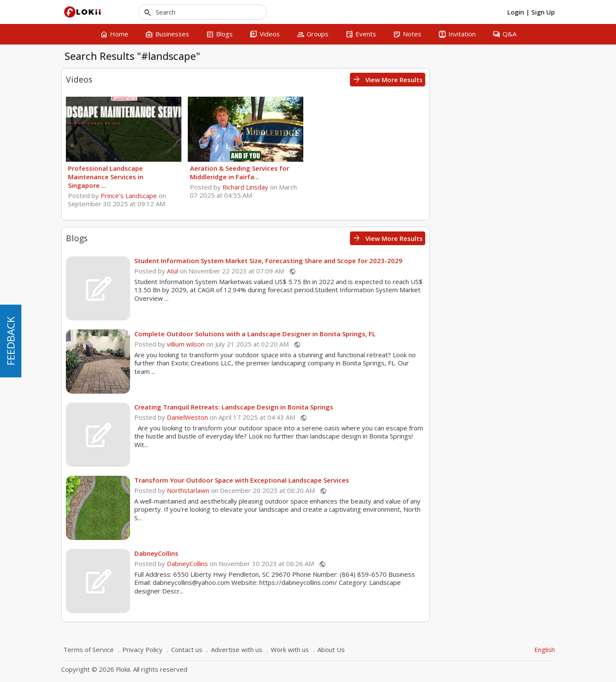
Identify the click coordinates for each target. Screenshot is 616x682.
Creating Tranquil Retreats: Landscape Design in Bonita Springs (359, 407)
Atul (298, 271)
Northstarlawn (313, 490)
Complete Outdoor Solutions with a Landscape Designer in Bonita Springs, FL (380, 334)
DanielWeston (313, 417)
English (545, 649)
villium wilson (311, 344)
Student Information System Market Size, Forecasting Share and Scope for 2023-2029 (394, 261)
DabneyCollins (282, 553)
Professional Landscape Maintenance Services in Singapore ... (231, 177)
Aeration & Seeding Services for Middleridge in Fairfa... (364, 172)
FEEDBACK (10, 341)
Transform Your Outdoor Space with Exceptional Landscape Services (367, 480)
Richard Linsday (370, 187)
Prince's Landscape (254, 196)
